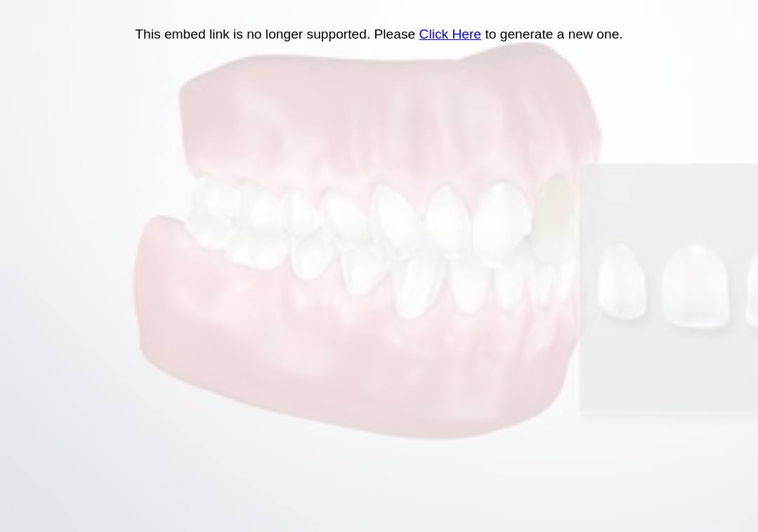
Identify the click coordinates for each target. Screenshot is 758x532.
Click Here (451, 34)
